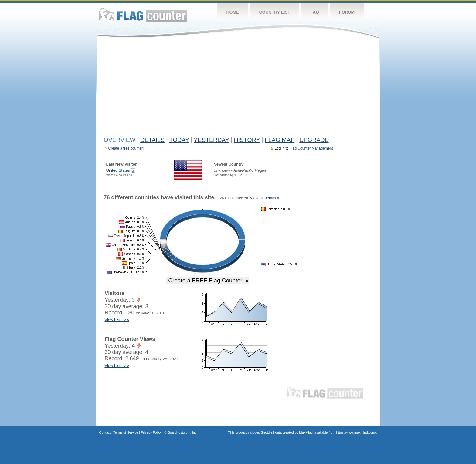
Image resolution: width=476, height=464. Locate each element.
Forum (347, 12)
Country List (275, 12)
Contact (105, 432)
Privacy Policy (151, 432)
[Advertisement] (238, 89)
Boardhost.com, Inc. (183, 432)
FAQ (315, 12)
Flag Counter (143, 15)
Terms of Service (126, 432)
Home (233, 12)
